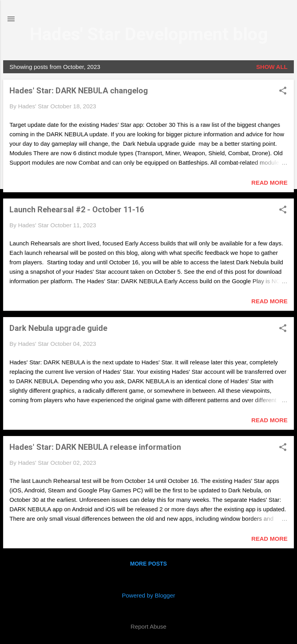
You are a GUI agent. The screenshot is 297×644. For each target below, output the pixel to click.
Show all (272, 67)
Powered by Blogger (148, 595)
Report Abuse (148, 626)
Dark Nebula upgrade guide (58, 328)
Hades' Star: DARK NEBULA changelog (79, 91)
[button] (283, 91)
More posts (148, 564)
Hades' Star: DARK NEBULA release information (95, 447)
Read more (269, 183)
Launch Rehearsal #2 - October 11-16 (77, 210)
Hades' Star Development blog (149, 34)
